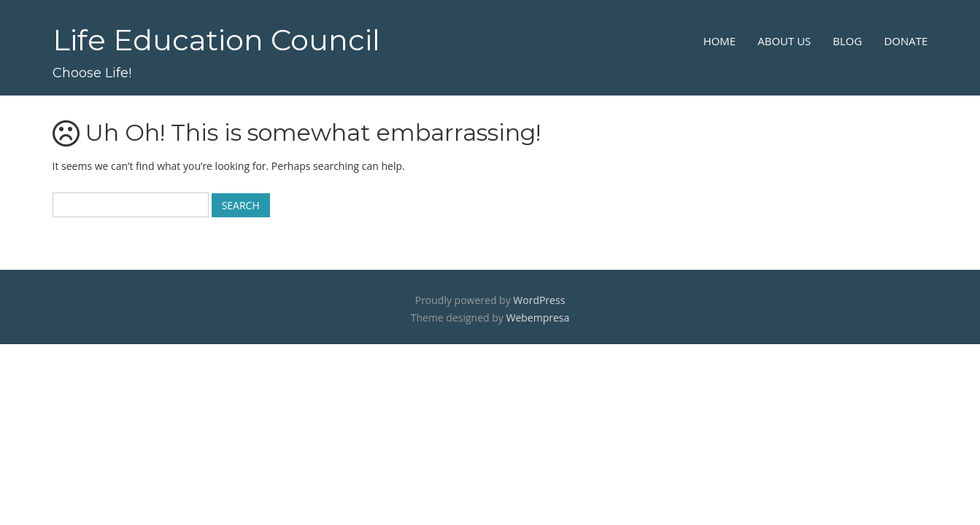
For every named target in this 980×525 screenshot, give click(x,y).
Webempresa (537, 318)
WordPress (539, 300)
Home (720, 41)
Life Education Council (216, 40)
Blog (847, 41)
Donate (906, 41)
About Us (784, 41)
